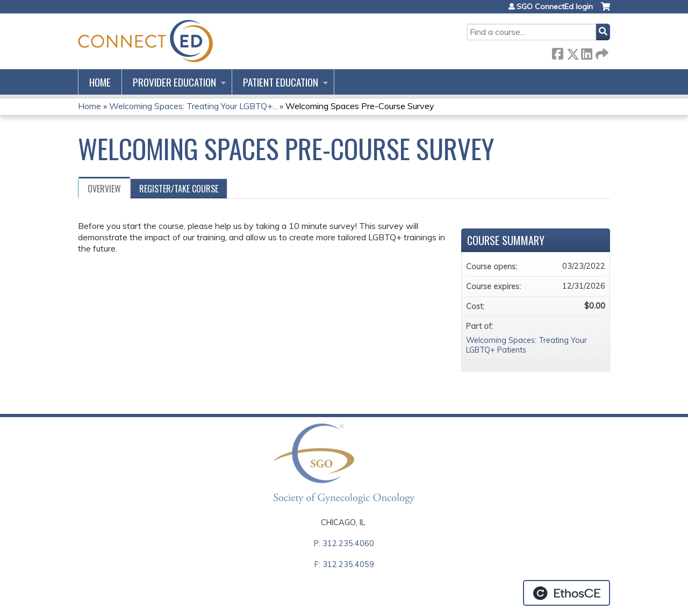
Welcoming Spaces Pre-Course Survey (360, 106)
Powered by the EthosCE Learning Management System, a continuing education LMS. (567, 593)
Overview (104, 189)
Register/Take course (179, 189)
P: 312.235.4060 (344, 543)
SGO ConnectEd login (555, 6)
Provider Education (174, 82)
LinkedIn (586, 52)
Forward (601, 52)
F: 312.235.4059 (344, 564)
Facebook (557, 52)
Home (100, 82)
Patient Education (281, 82)
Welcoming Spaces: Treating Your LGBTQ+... (193, 106)
